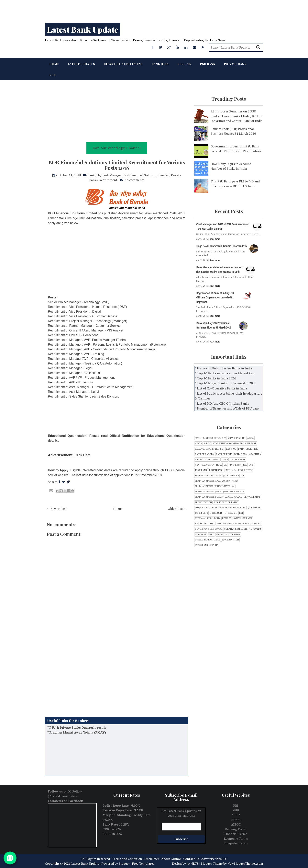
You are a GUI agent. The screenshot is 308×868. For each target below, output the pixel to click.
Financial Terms (236, 834)
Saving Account (205, 524)
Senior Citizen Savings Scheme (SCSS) (239, 524)
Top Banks (256, 529)
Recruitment (108, 180)
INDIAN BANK (216, 470)
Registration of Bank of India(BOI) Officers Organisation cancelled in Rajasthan (215, 297)
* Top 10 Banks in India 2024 (215, 378)
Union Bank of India (228, 534)
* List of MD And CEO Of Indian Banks (222, 403)
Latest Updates (81, 64)
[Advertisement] (118, 10)
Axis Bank (251, 443)
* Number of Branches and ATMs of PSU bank (227, 408)
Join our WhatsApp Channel (117, 148)
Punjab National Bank (233, 508)
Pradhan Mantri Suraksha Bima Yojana (219, 497)
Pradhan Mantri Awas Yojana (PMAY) (78, 736)
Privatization (203, 502)
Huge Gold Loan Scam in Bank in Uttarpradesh (221, 246)
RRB (53, 75)
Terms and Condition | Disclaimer (136, 859)
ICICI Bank (201, 470)
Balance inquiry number (210, 449)
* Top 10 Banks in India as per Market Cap (225, 373)
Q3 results (216, 513)
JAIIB (226, 476)
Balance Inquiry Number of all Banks (77, 726)
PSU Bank (208, 64)
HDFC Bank (235, 465)
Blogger (124, 863)
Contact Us (191, 859)
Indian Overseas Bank (208, 476)
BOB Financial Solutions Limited (146, 175)
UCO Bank (201, 534)
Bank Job (94, 175)
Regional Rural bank (208, 518)
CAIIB (225, 460)
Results (184, 64)
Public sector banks (226, 502)
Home (54, 64)
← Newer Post (57, 509)
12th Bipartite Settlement (210, 438)
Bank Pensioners (248, 449)
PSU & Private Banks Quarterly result (78, 732)
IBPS (251, 465)
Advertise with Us (214, 859)
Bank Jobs (160, 64)
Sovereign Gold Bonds (209, 529)
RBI (241, 513)
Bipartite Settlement (123, 64)
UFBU (211, 534)
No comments (134, 180)
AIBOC (207, 443)
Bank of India (224, 454)
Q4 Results (231, 513)
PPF (243, 476)
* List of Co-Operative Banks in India (221, 388)
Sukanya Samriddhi (236, 529)
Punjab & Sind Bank (206, 508)
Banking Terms (236, 829)
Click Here (83, 455)
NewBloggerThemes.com (245, 863)
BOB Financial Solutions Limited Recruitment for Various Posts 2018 (117, 165)
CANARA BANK (238, 460)
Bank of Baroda (205, 454)
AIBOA (198, 443)
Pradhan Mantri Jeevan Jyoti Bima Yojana (220, 492)
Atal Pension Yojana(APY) (228, 443)
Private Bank (235, 64)
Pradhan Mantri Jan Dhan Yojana (215, 486)
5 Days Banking (236, 438)
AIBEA (251, 438)
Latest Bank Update (83, 29)
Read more (215, 239)
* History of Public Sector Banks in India (224, 368)
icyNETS (193, 863)
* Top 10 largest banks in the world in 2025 (226, 383)
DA (225, 465)
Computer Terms (236, 843)
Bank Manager (112, 175)
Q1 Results (254, 508)
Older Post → (177, 509)
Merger (235, 476)
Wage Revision (230, 540)
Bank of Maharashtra (248, 454)
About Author (171, 859)
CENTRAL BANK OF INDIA (208, 465)
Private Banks (252, 497)
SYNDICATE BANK (243, 518)
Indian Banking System (239, 470)
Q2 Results (201, 513)
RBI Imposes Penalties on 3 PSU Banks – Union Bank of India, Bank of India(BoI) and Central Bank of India (237, 116)
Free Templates (143, 863)
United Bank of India (208, 540)
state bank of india (207, 545)
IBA (245, 465)
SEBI (236, 810)
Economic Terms (236, 839)
